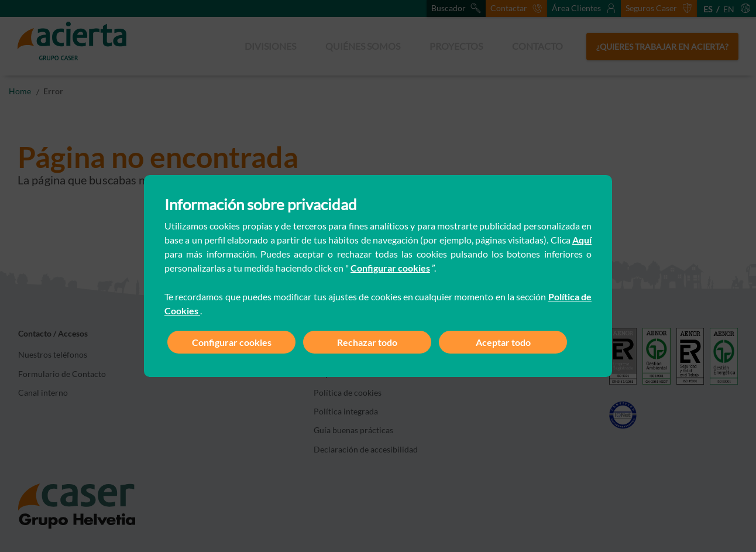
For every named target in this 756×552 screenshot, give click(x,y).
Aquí (582, 240)
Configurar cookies (390, 268)
